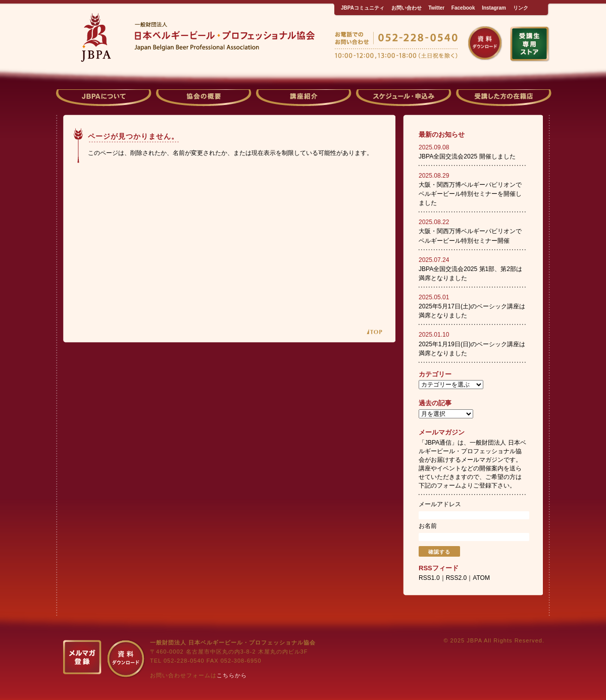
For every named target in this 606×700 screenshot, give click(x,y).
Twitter (436, 8)
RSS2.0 (457, 578)
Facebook (463, 8)
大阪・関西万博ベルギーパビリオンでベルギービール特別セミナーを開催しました (470, 194)
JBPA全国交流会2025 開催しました (467, 156)
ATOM (481, 578)
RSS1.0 (429, 578)
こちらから (232, 675)
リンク (521, 8)
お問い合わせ (407, 8)
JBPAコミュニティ (363, 8)
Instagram (494, 8)
